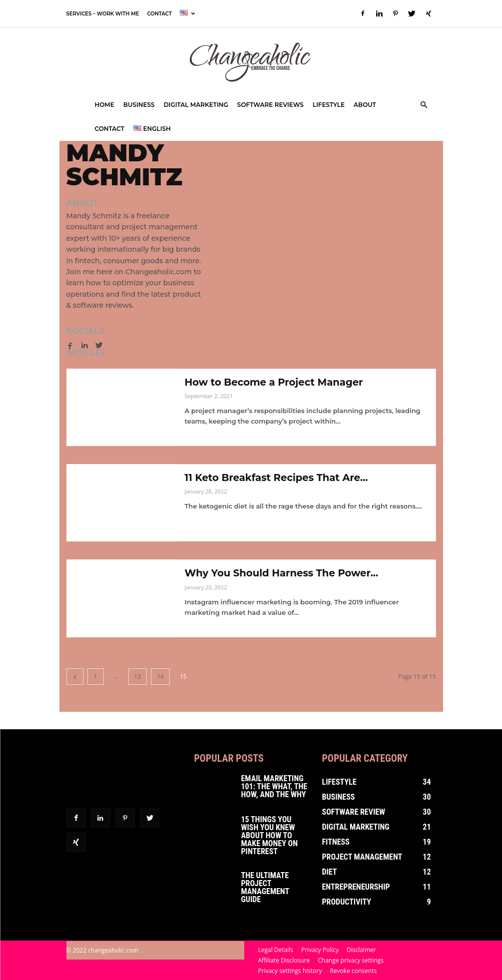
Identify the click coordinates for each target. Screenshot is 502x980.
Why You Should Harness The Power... (284, 573)
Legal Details (276, 950)
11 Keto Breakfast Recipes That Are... (278, 478)
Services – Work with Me (103, 14)
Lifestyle (329, 105)
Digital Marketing (196, 105)
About (365, 105)
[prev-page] (75, 677)
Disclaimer (361, 950)
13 (138, 677)
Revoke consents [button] (353, 971)
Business (139, 105)
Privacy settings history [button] (290, 971)
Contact (159, 14)
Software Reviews (270, 105)
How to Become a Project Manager (276, 382)
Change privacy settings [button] (351, 960)
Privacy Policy (320, 950)
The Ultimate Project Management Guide (265, 887)
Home (105, 105)
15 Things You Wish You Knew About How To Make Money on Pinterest (269, 835)
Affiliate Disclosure (284, 960)
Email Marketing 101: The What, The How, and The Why (274, 786)
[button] (424, 105)
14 (160, 677)
